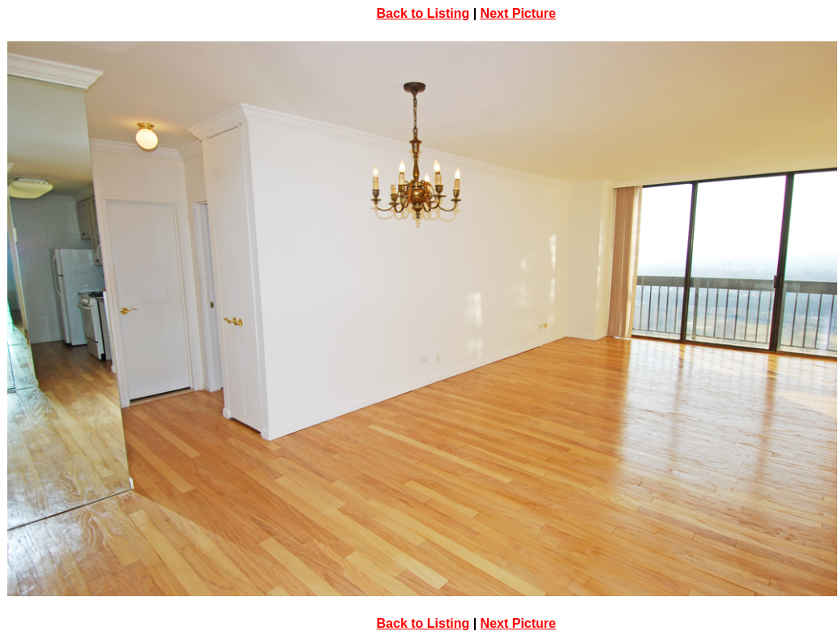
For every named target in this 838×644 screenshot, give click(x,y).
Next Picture (518, 13)
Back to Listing (423, 13)
